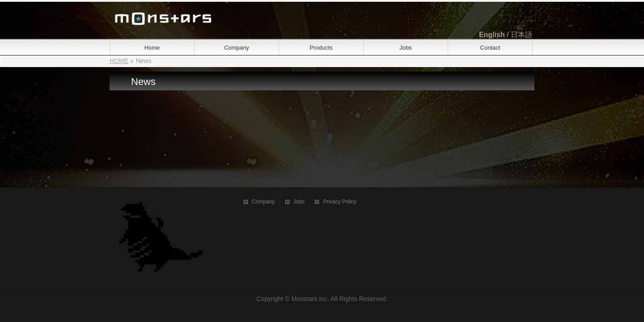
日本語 (521, 35)
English (492, 35)
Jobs (299, 202)
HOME (119, 61)
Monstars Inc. (311, 299)
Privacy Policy (340, 202)
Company (263, 202)
